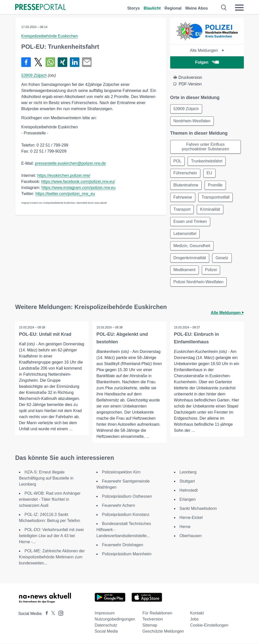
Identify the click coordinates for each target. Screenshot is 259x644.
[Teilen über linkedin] (75, 62)
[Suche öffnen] (224, 8)
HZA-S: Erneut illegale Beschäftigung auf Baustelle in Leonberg (46, 479)
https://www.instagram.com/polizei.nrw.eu (79, 188)
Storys (134, 8)
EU (209, 173)
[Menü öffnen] (239, 8)
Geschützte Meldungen (163, 632)
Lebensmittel (185, 234)
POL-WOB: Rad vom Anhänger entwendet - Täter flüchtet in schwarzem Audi (50, 500)
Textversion (153, 620)
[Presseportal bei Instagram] (59, 613)
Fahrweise (183, 197)
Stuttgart (187, 482)
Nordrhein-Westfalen (192, 121)
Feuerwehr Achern (118, 506)
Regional (173, 8)
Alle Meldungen (207, 50)
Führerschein (185, 173)
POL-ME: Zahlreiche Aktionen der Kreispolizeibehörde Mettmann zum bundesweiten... (52, 557)
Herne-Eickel (191, 518)
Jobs (195, 620)
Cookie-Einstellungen (209, 626)
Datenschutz (106, 626)
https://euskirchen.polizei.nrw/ (64, 175)
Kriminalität (210, 210)
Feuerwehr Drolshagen (123, 545)
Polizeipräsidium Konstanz (126, 515)
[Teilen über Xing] (62, 62)
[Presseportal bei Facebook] (45, 614)
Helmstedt (189, 491)
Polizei (211, 270)
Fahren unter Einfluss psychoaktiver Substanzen (206, 147)
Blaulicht (152, 8)
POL (178, 161)
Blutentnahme (186, 185)
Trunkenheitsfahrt (207, 161)
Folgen (207, 62)
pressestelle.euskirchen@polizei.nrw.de (70, 163)
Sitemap (150, 626)
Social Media (106, 632)
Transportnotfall (216, 197)
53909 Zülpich (34, 75)
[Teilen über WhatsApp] (50, 62)
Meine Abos (197, 8)
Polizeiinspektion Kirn (121, 473)
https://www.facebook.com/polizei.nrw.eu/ (78, 182)
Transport (182, 210)
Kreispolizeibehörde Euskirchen (50, 36)
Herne (185, 527)
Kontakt (197, 614)
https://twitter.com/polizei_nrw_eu (65, 194)
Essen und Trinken (190, 222)
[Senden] (87, 62)
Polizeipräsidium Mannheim (127, 554)
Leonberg (188, 473)
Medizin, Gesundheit (192, 246)
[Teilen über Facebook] (26, 62)
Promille (215, 185)
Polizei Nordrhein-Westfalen (199, 282)
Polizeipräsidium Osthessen (127, 497)
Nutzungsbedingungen (115, 620)
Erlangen (188, 500)
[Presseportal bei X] (52, 614)
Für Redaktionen (157, 614)
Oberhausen (191, 536)
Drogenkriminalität (190, 258)
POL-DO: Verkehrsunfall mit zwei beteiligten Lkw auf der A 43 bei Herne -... (51, 536)
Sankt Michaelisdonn (198, 509)
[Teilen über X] (38, 62)
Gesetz (222, 258)
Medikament (185, 270)
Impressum (105, 614)
